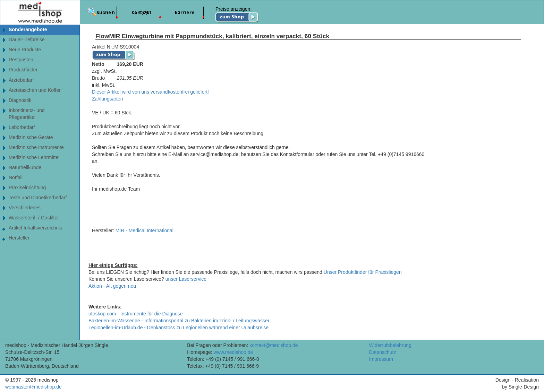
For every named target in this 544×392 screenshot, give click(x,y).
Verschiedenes (25, 208)
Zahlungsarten (108, 99)
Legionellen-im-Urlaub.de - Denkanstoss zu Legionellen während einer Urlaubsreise (178, 328)
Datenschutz (383, 352)
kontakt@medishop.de (274, 345)
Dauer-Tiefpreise (27, 40)
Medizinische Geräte (31, 137)
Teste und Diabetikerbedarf (38, 198)
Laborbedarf (22, 127)
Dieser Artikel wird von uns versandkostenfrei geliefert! (150, 92)
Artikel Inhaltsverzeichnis (35, 228)
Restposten (21, 60)
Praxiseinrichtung (27, 188)
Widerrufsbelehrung (390, 345)
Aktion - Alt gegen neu (112, 286)
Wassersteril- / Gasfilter (34, 218)
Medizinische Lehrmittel (34, 157)
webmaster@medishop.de (33, 387)
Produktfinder (31, 70)
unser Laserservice (186, 279)
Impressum (381, 359)
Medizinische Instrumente (36, 147)
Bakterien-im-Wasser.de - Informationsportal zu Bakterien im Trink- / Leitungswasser (179, 321)
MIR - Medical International (144, 230)
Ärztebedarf (21, 80)
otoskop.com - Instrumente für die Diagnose (136, 314)
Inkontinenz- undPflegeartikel (27, 114)
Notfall (16, 177)
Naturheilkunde (25, 167)
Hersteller (19, 238)
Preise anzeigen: (237, 15)
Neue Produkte (25, 50)
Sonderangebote (28, 29)
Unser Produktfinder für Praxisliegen (363, 272)
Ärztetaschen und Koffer (35, 90)
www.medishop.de (233, 352)
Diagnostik (20, 100)
